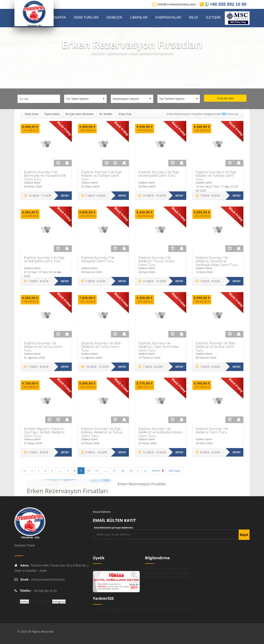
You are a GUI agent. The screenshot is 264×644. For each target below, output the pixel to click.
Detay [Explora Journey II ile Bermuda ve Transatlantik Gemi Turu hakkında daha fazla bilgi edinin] (65, 196)
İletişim (97, 609)
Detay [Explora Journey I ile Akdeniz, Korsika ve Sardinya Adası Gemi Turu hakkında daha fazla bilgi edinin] (237, 281)
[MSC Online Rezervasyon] (237, 18)
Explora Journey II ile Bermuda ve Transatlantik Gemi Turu (45, 176)
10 (89, 471)
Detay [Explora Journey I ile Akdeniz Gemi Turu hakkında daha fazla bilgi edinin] (237, 452)
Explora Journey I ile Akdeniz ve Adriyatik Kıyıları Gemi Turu (161, 432)
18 (122, 471)
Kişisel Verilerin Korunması (179, 609)
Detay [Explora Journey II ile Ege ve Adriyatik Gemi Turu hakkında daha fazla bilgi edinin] (179, 196)
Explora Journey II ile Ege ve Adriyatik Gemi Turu (159, 174)
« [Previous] (32, 471)
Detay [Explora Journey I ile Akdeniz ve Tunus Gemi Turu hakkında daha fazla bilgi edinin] (65, 367)
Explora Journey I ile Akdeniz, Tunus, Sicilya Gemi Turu (156, 261)
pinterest (46, 602)
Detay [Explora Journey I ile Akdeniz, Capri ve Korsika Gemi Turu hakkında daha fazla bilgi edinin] (179, 367)
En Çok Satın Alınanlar (80, 114)
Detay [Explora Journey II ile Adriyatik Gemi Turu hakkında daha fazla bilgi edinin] (122, 281)
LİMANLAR (139, 17)
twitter (24, 602)
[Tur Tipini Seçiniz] (85, 99)
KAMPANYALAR (168, 17)
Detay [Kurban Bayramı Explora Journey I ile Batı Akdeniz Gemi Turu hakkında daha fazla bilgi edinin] (65, 452)
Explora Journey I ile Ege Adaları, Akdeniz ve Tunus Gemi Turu (102, 432)
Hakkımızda (127, 609)
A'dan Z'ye (125, 114)
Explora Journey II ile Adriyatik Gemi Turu (98, 259)
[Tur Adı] (39, 99)
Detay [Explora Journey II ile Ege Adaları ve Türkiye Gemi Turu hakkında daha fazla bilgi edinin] (122, 196)
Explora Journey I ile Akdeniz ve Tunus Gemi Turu (43, 347)
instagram (59, 602)
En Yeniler (106, 114)
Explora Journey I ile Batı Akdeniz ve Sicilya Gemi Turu (216, 347)
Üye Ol (97, 569)
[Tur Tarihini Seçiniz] (179, 99)
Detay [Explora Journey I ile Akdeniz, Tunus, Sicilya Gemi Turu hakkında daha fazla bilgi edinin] (179, 281)
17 (114, 471)
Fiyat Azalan (52, 114)
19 (131, 471)
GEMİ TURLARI (86, 17)
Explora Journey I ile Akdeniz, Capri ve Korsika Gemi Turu (159, 347)
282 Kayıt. (175, 471)
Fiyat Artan (32, 114)
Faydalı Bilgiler (111, 609)
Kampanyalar (117, 54)
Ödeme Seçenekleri (168, 573)
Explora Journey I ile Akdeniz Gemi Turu (212, 431)
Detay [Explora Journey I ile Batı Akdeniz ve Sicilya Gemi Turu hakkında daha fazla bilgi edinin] (237, 367)
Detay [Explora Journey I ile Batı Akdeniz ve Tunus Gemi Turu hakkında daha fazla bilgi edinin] (122, 367)
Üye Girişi (107, 569)
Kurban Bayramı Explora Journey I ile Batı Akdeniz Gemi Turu (44, 432)
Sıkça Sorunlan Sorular (148, 609)
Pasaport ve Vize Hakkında (172, 577)
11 (97, 471)
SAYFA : (158, 471)
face (17, 602)
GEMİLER (114, 17)
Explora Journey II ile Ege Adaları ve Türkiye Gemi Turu (102, 176)
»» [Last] (145, 471)
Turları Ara (225, 98)
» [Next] (138, 471)
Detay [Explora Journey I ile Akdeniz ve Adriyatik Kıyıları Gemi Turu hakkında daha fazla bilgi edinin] (179, 452)
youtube (34, 602)
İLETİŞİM (213, 17)
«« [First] (25, 471)
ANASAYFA (57, 17)
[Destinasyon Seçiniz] (132, 99)
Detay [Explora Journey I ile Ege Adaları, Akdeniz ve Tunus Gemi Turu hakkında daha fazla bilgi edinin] (122, 452)
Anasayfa (98, 54)
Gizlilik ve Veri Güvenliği (160, 569)
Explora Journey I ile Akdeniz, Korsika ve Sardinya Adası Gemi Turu (217, 261)
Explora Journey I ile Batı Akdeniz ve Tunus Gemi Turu (101, 347)
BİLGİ (194, 17)
